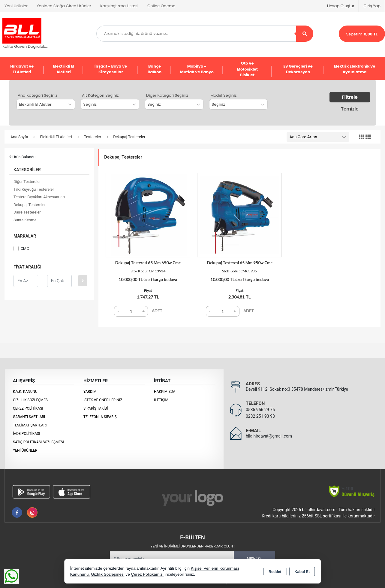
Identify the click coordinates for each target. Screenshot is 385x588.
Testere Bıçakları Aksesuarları (39, 197)
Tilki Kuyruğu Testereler (34, 189)
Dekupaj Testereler (30, 205)
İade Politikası (26, 434)
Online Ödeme (161, 6)
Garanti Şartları (29, 417)
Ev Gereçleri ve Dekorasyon (298, 69)
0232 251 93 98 (260, 416)
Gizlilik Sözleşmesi (31, 400)
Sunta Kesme (25, 220)
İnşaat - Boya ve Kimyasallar (111, 69)
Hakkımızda (165, 392)
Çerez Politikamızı (147, 574)
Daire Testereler (27, 212)
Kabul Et (302, 572)
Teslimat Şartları (30, 425)
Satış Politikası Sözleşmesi (38, 442)
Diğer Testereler (27, 182)
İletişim (161, 400)
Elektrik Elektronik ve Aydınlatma (355, 69)
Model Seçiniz (223, 95)
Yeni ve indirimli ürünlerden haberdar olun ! (192, 546)
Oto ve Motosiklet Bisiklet (247, 69)
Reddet (275, 572)
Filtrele (350, 97)
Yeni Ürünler (25, 450)
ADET (157, 311)
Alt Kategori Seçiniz (100, 95)
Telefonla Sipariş (100, 417)
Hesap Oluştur (341, 6)
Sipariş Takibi (96, 408)
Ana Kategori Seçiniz (38, 95)
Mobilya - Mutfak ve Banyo (197, 69)
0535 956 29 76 (260, 410)
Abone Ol (254, 558)
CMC (21, 249)
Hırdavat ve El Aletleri (22, 69)
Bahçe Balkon (155, 69)
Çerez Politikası (28, 408)
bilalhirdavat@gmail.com (269, 436)
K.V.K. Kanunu (25, 392)
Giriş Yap (372, 6)
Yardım (90, 392)
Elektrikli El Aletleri (63, 69)
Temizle (350, 109)
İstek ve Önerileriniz (103, 400)
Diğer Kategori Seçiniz (167, 95)
